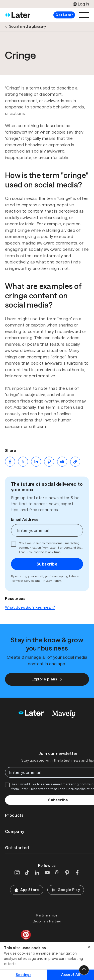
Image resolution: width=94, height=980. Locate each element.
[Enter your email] (47, 530)
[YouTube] (47, 873)
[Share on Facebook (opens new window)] (10, 462)
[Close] (89, 947)
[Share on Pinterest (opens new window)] (49, 462)
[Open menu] (84, 15)
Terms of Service (23, 581)
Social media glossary (28, 26)
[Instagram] (17, 873)
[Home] (18, 15)
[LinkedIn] (37, 873)
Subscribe (47, 564)
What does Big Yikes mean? (30, 607)
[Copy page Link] (75, 462)
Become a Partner (47, 921)
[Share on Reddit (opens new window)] (62, 462)
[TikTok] (27, 873)
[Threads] (57, 873)
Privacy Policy (51, 581)
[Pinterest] (67, 873)
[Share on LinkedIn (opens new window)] (36, 462)
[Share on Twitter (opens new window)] (23, 462)
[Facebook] (77, 873)
